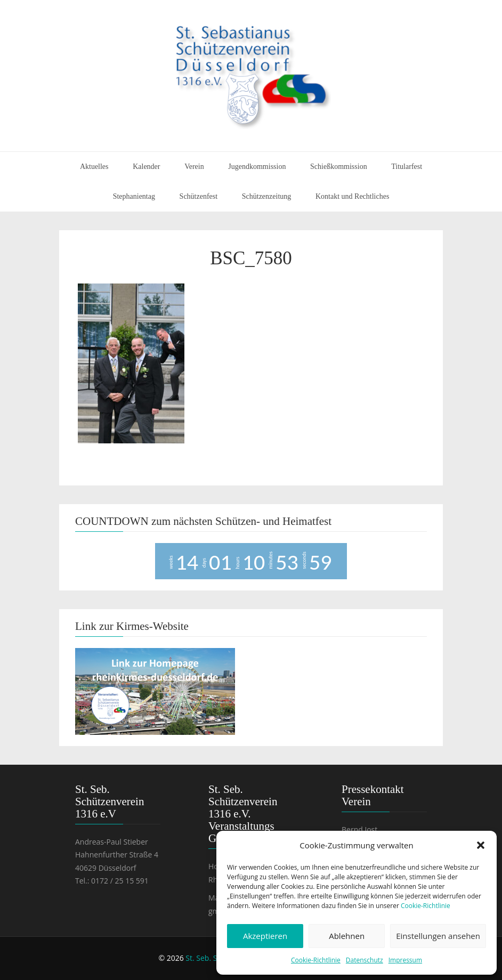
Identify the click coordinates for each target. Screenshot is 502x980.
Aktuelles (94, 167)
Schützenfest (199, 196)
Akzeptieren (265, 936)
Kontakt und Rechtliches (352, 196)
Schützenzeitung (267, 196)
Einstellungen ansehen (438, 936)
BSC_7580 (251, 258)
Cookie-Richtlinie (426, 906)
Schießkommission (339, 167)
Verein (194, 167)
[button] (481, 845)
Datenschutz (365, 960)
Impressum (405, 960)
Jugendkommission (257, 167)
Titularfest (407, 167)
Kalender (146, 167)
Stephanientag (134, 196)
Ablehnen (347, 936)
